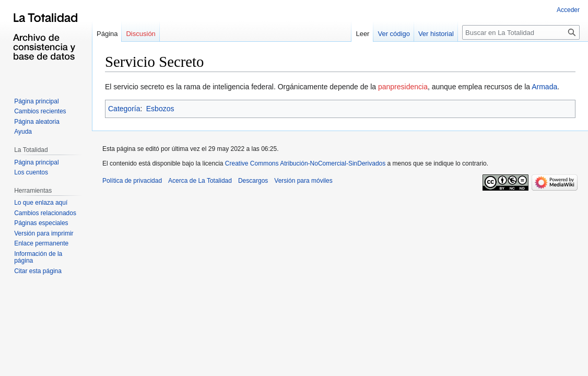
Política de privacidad (132, 181)
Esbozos (160, 109)
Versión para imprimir (44, 233)
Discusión (140, 34)
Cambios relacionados (45, 213)
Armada (544, 87)
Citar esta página (38, 271)
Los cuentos (31, 172)
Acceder (568, 10)
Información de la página (38, 257)
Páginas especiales (41, 223)
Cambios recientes (40, 111)
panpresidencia (403, 87)
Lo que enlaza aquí (41, 203)
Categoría (124, 109)
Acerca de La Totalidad (200, 181)
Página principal (36, 101)
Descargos (253, 181)
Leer (362, 34)
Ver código (393, 34)
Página (107, 34)
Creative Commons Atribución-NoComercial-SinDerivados (305, 163)
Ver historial (436, 34)
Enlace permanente (41, 243)
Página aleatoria (37, 122)
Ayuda (23, 132)
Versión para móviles (303, 181)
